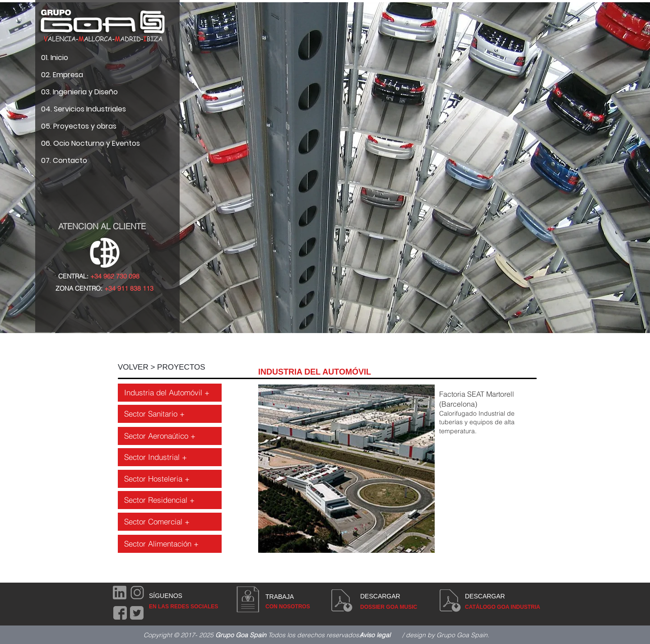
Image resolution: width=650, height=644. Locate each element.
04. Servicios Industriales (84, 109)
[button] (401, 469)
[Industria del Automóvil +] (170, 393)
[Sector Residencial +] (170, 500)
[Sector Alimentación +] (170, 544)
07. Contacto (64, 160)
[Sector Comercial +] (170, 522)
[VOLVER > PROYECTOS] (169, 367)
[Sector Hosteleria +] (170, 479)
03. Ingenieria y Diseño (79, 92)
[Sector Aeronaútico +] (170, 436)
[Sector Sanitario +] (170, 414)
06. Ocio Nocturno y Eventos (91, 143)
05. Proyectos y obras (79, 126)
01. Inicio (55, 58)
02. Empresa (62, 75)
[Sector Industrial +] (170, 457)
